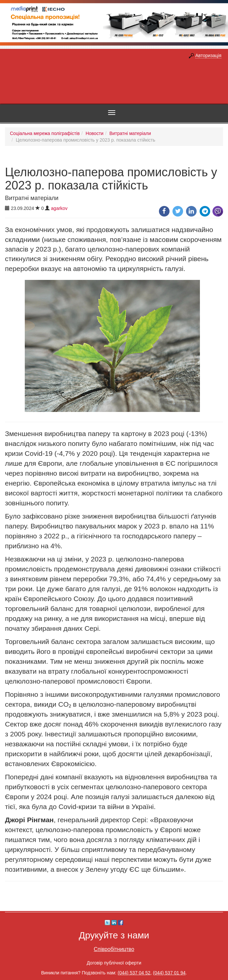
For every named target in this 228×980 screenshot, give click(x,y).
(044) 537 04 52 (134, 973)
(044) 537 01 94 (169, 973)
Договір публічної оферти (114, 963)
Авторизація (208, 55)
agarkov (59, 208)
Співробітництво (114, 949)
